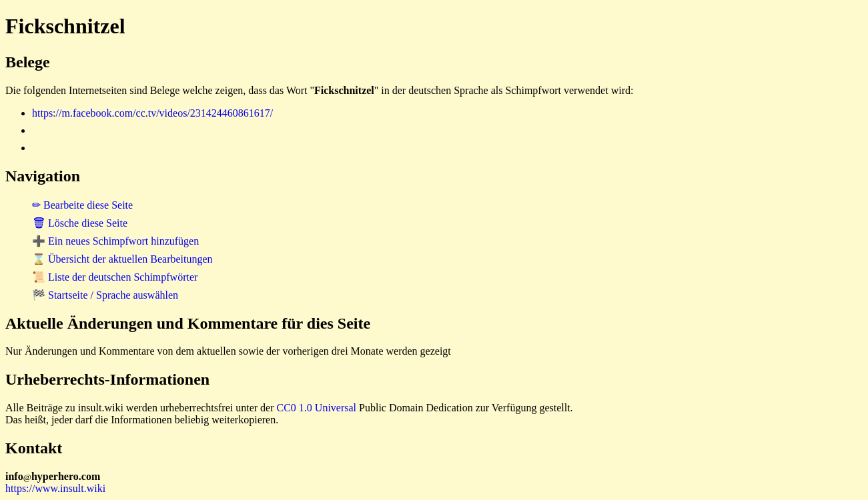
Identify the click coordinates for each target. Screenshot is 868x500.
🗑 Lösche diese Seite (80, 223)
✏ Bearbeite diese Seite (82, 205)
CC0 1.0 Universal (317, 408)
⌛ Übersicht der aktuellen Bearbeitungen (122, 259)
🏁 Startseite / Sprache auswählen (105, 295)
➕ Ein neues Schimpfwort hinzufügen (115, 241)
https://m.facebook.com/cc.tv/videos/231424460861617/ (152, 113)
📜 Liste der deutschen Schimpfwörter (115, 277)
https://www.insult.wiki (55, 488)
